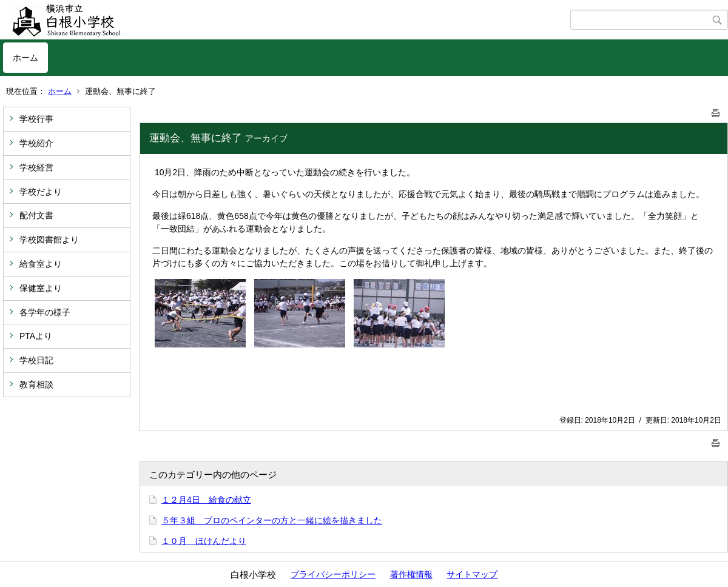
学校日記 (36, 360)
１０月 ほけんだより (204, 541)
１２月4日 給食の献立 (206, 500)
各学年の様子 (45, 312)
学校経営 (36, 167)
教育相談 (36, 384)
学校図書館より (49, 240)
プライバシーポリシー (333, 574)
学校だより (41, 192)
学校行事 (36, 119)
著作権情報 (411, 574)
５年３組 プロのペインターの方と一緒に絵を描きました (272, 520)
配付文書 (36, 215)
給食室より (41, 264)
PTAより (36, 336)
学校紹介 (36, 143)
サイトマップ (472, 574)
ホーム (25, 58)
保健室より (41, 288)
